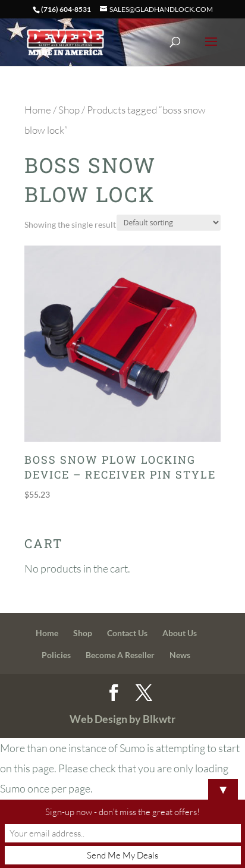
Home (38, 110)
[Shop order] (169, 223)
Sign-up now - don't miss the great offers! (122, 812)
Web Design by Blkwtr (122, 719)
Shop (69, 110)
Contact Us (127, 633)
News (180, 655)
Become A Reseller (120, 655)
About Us (180, 633)
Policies (56, 655)
